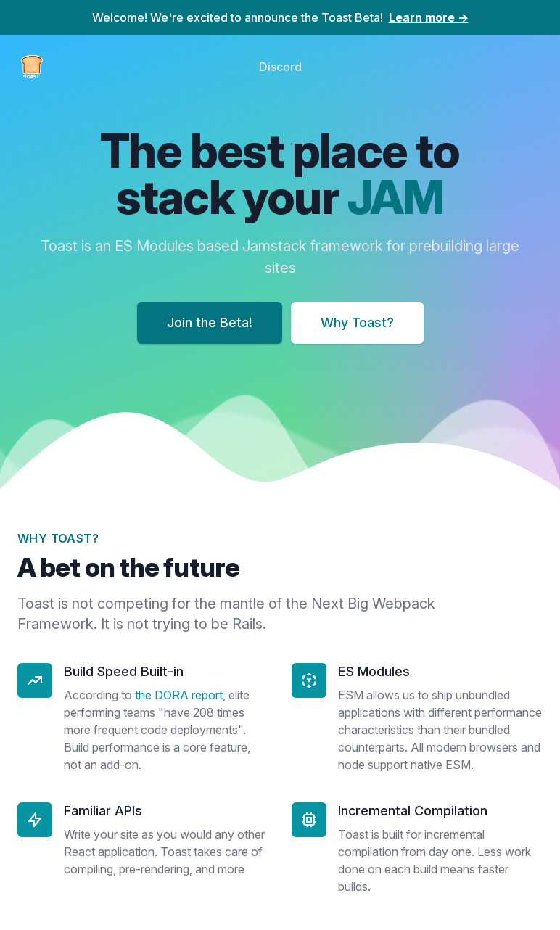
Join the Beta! (210, 322)
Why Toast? (357, 322)
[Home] (32, 67)
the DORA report (179, 695)
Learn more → (429, 17)
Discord (280, 67)
